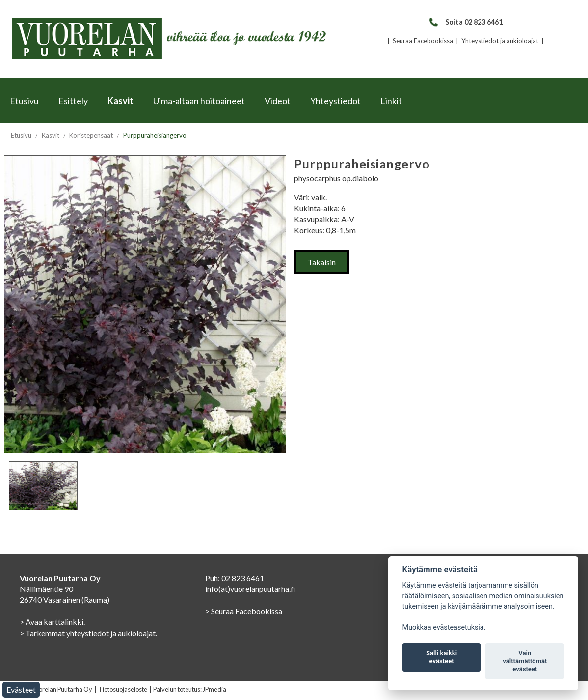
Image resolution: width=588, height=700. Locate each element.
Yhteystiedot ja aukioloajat (500, 41)
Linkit (391, 101)
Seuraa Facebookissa (423, 41)
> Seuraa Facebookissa (244, 611)
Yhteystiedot (335, 101)
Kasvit (120, 101)
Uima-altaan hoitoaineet (199, 101)
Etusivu (24, 101)
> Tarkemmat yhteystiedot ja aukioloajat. (88, 633)
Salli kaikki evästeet (441, 657)
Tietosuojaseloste (123, 689)
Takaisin (322, 262)
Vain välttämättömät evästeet (525, 661)
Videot (278, 101)
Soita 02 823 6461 (466, 22)
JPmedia (214, 689)
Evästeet (21, 689)
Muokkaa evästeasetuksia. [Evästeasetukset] (444, 628)
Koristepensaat (91, 135)
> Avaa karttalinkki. (52, 622)
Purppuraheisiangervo (155, 135)
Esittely (73, 101)
